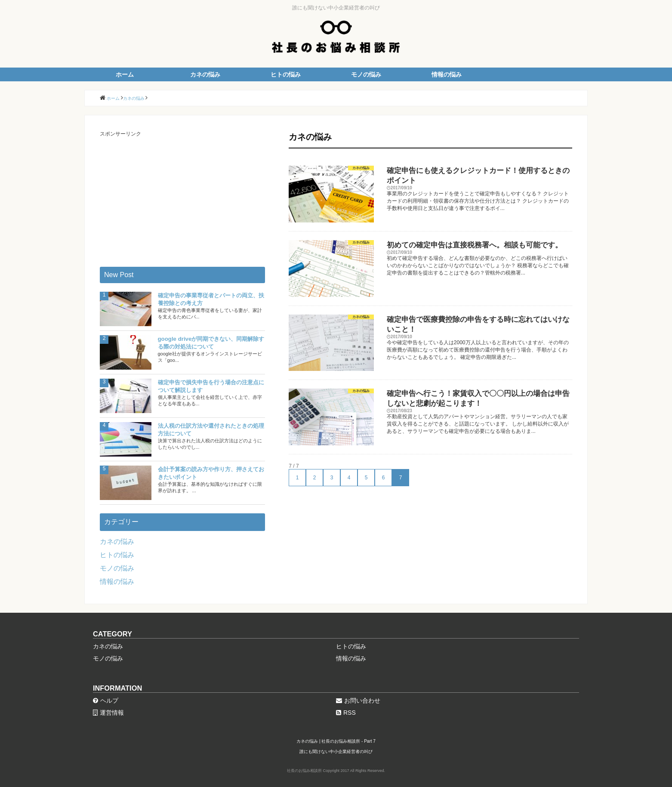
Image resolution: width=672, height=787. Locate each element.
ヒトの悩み (286, 74)
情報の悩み (447, 74)
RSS (346, 713)
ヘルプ (106, 701)
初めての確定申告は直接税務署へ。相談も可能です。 (475, 245)
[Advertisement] (182, 198)
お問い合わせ (358, 701)
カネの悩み (205, 74)
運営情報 (108, 713)
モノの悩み (366, 74)
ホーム (125, 74)
